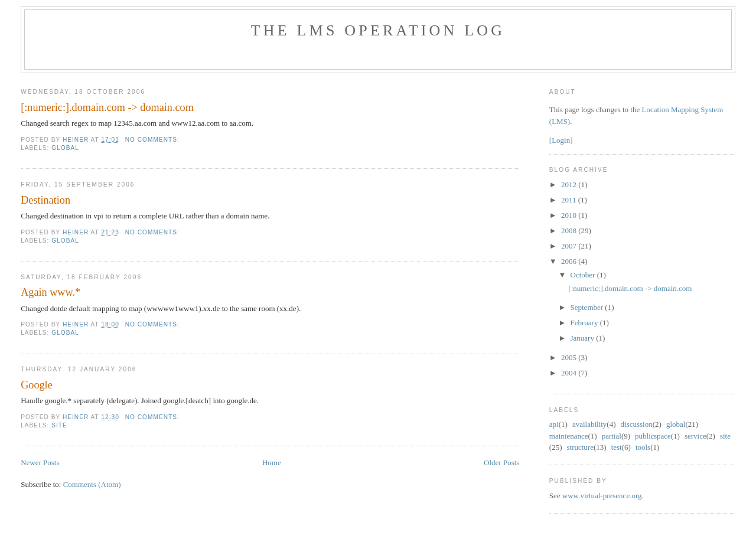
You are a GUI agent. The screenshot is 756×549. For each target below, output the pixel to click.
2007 (570, 246)
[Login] (561, 140)
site (59, 425)
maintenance (569, 436)
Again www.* (50, 292)
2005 (570, 357)
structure (580, 447)
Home (272, 463)
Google (37, 385)
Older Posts (501, 463)
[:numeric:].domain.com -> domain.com (107, 107)
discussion (637, 424)
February (585, 323)
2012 (570, 184)
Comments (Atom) (92, 484)
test (617, 447)
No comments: (154, 140)
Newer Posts (40, 463)
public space (653, 436)
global (65, 148)
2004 (570, 373)
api (554, 424)
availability (589, 424)
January (584, 338)
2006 (570, 261)
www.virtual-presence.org (602, 496)
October (584, 275)
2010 (570, 215)
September (588, 307)
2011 (570, 200)
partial (612, 436)
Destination (45, 200)
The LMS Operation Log (378, 30)
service (695, 436)
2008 (570, 231)
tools (643, 447)
